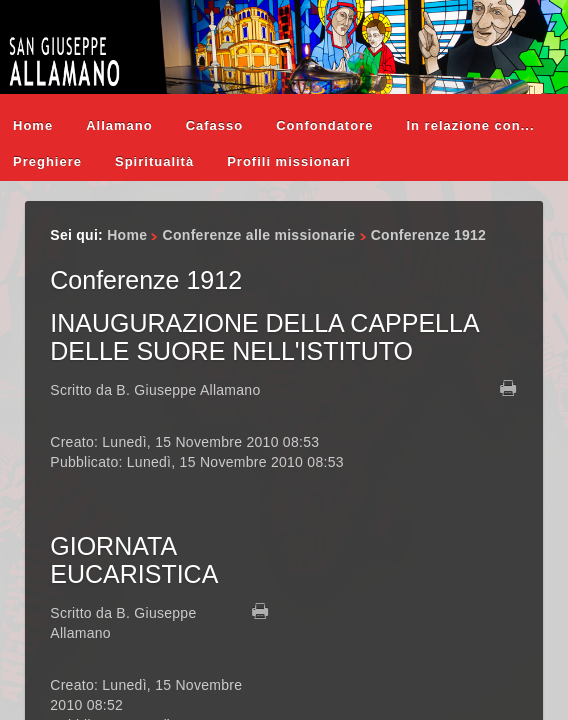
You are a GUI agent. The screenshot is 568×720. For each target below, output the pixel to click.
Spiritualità (154, 161)
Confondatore (324, 125)
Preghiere (47, 161)
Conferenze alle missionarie (259, 235)
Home (33, 125)
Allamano (119, 125)
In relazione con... (470, 125)
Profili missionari (288, 161)
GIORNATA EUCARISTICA (134, 560)
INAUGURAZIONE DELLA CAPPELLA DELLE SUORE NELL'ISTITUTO (264, 337)
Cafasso (215, 125)
